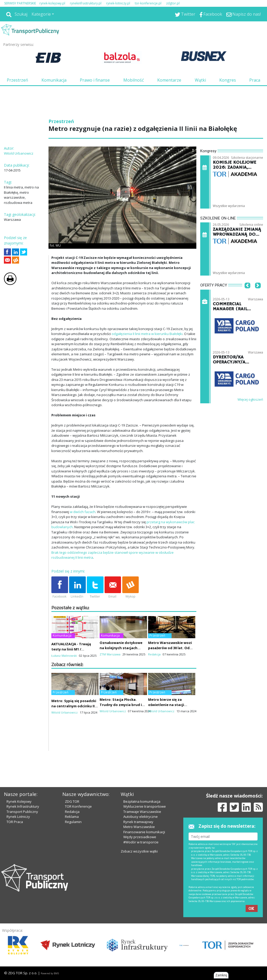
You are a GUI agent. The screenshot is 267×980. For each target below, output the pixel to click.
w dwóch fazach (83, 512)
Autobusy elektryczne (141, 817)
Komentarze (169, 80)
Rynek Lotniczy (18, 817)
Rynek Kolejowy (19, 801)
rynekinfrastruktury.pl (86, 3)
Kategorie (41, 14)
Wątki (200, 80)
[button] (247, 294)
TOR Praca (15, 822)
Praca (255, 80)
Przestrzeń (17, 80)
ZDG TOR (72, 801)
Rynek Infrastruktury (23, 806)
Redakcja (72, 812)
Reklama (72, 817)
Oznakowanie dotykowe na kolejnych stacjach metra (121, 648)
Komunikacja (54, 80)
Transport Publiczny (22, 812)
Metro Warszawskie (139, 827)
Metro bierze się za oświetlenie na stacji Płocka (166, 705)
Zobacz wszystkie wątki (139, 851)
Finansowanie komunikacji (144, 832)
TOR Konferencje (78, 806)
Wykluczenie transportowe (145, 806)
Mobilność (134, 80)
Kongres (228, 80)
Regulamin (73, 822)
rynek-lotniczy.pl (118, 3)
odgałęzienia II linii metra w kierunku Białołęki (147, 334)
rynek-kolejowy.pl (52, 3)
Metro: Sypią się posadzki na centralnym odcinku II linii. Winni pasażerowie (74, 706)
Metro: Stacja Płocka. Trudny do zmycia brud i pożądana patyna (121, 705)
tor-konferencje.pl (148, 3)
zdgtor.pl (173, 3)
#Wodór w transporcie (141, 842)
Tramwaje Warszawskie (142, 812)
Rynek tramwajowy (138, 822)
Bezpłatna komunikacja (142, 801)
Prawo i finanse (95, 80)
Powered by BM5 (50, 973)
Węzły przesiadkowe (140, 837)
